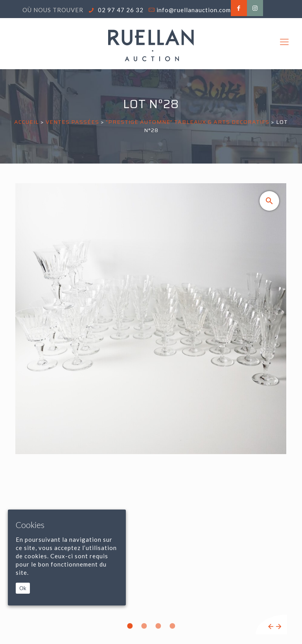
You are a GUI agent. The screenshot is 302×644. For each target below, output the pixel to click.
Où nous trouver (53, 10)
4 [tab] (172, 626)
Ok (23, 588)
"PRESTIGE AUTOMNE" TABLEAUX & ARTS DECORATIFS (188, 122)
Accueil (27, 122)
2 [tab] (144, 626)
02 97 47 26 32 (120, 10)
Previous (271, 627)
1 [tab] (130, 626)
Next (279, 627)
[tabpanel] (151, 409)
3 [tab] (158, 626)
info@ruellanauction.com (194, 10)
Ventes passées (72, 122)
